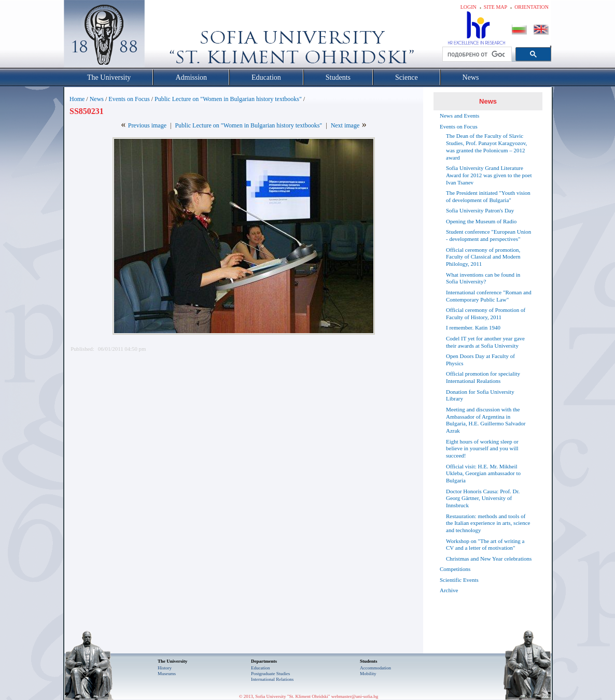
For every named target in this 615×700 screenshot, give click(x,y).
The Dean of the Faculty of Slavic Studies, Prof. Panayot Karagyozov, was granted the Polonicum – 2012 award (486, 146)
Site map (495, 7)
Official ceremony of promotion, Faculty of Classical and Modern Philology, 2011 (483, 257)
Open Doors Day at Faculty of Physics (480, 360)
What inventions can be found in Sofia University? (483, 278)
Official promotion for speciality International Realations (483, 377)
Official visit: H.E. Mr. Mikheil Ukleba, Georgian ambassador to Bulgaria (483, 474)
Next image (345, 125)
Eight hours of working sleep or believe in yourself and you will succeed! (482, 449)
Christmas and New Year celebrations (489, 559)
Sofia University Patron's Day (480, 210)
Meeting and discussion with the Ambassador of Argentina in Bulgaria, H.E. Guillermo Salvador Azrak (486, 420)
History (165, 668)
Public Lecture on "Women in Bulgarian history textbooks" (228, 99)
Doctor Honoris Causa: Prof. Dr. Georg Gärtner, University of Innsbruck (483, 498)
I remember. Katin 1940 (473, 327)
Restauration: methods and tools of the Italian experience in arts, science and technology (488, 523)
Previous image (147, 125)
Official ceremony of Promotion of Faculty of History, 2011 (486, 313)
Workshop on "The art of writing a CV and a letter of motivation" (485, 545)
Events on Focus (129, 99)
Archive (449, 590)
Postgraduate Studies (270, 674)
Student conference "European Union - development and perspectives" (488, 235)
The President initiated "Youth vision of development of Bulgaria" (488, 196)
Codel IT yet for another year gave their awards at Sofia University (485, 342)
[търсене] (476, 54)
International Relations (272, 679)
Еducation (261, 668)
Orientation (532, 7)
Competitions (455, 569)
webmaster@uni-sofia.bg (355, 696)
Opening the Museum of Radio (481, 221)
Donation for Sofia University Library (480, 395)
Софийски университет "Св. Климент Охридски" (163, 36)
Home (77, 99)
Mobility (368, 674)
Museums (167, 674)
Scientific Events (459, 580)
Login (469, 7)
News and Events (459, 116)
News (97, 99)
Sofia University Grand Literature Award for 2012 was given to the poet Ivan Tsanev (489, 175)
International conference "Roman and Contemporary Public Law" (489, 296)
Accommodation (375, 668)
